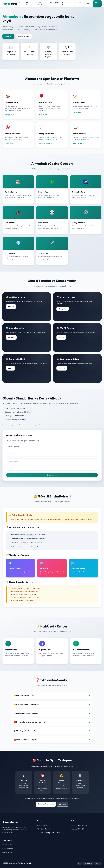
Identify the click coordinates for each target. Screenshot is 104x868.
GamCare (63, 804)
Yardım (81, 2)
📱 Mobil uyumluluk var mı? (25, 731)
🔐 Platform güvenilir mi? (24, 695)
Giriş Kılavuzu (65, 4)
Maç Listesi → (44, 115)
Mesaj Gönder (52, 475)
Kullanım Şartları (8, 852)
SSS (75, 2)
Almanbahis (10, 822)
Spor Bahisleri (29, 4)
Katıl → (10, 368)
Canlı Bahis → (78, 112)
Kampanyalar (55, 2)
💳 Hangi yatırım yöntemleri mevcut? (29, 704)
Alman (10, 4)
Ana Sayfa (19, 4)
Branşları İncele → (46, 144)
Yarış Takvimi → (79, 144)
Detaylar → (63, 309)
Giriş (88, 4)
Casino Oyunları (40, 4)
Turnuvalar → (10, 144)
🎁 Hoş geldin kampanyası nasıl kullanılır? (30, 722)
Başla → (61, 337)
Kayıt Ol (97, 4)
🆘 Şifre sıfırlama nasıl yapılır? (26, 740)
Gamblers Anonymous (46, 804)
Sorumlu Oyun (7, 845)
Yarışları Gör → (10, 115)
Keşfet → (62, 368)
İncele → (11, 306)
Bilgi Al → (11, 337)
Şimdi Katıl (8, 36)
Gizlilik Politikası (8, 848)
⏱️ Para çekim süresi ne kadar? (26, 713)
